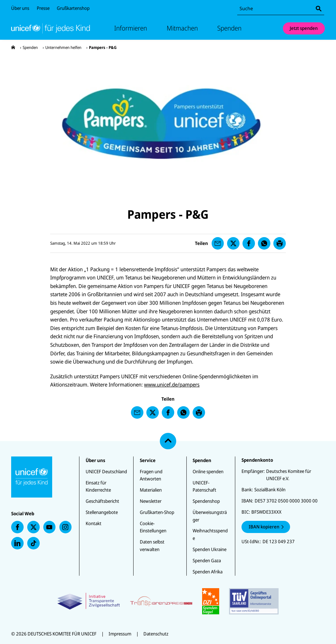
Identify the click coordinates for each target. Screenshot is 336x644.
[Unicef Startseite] (51, 28)
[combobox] (281, 9)
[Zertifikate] (168, 601)
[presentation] (13, 47)
